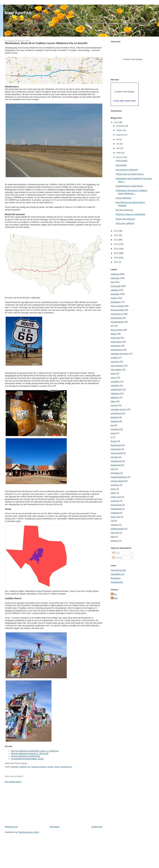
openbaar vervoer (119, 409)
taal (112, 425)
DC (29, 767)
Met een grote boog (124, 210)
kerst (113, 374)
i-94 (112, 521)
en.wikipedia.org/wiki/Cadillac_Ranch (27, 759)
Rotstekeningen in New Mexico (129, 186)
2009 (116, 253)
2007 (116, 262)
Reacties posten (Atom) (29, 832)
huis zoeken (116, 370)
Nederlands (116, 465)
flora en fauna (117, 330)
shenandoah (116, 505)
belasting (115, 417)
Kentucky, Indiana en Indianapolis (130, 214)
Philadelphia (116, 509)
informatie (115, 278)
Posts (116, 553)
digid (113, 537)
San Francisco (117, 366)
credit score (116, 497)
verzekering (116, 413)
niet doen (115, 362)
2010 (116, 249)
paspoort (115, 541)
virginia (57, 767)
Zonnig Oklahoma (123, 198)
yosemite (115, 385)
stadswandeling (118, 529)
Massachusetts (117, 310)
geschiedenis (117, 350)
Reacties (117, 558)
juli (118, 139)
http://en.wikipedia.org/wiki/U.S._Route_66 (30, 753)
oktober (120, 130)
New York (115, 533)
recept (113, 433)
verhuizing (115, 429)
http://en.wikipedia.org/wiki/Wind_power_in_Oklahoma (35, 751)
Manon (115, 598)
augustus (121, 135)
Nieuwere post (11, 827)
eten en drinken (118, 306)
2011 (116, 244)
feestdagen (116, 302)
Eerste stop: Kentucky (125, 219)
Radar (122, 101)
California (23, 767)
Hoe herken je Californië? (127, 170)
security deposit (118, 481)
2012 (116, 240)
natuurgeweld (117, 453)
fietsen (114, 334)
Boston (114, 441)
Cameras (128, 101)
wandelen (115, 382)
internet (114, 405)
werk (113, 469)
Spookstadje (121, 165)
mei (118, 144)
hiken (113, 401)
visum (113, 378)
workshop (115, 485)
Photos (134, 101)
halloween (115, 393)
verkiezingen (116, 461)
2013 (116, 235)
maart (119, 153)
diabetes (114, 397)
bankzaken (116, 346)
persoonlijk (115, 286)
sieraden (115, 457)
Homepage (55, 827)
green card (115, 517)
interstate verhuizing (39, 767)
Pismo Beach (122, 161)
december (121, 126)
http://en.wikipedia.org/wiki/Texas (25, 756)
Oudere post (97, 827)
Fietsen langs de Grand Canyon (130, 174)
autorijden (15, 767)
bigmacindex (116, 318)
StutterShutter (117, 582)
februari (120, 157)
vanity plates (116, 342)
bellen (113, 493)
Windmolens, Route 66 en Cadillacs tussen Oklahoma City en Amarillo (46, 43)
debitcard (115, 421)
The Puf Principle (118, 570)
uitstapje (114, 290)
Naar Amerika (18, 13)
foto (112, 282)
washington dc (66, 767)
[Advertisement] (28, 804)
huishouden (116, 449)
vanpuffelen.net (118, 574)
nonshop (115, 525)
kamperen (115, 501)
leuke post (115, 338)
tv (111, 437)
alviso (113, 489)
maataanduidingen (119, 477)
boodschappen (117, 322)
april (118, 148)
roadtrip (50, 767)
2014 (116, 231)
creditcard (115, 513)
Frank (114, 594)
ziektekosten (116, 389)
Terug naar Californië (125, 223)
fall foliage (115, 473)
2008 (116, 258)
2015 (116, 122)
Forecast (117, 101)
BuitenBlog (116, 578)
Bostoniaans (116, 445)
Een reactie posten (13, 782)
